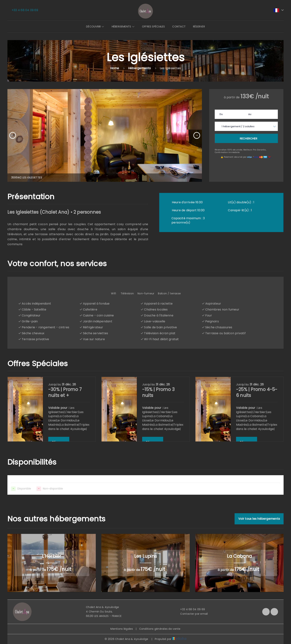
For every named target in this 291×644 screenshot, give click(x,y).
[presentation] (13, 135)
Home (115, 68)
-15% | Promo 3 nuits (158, 392)
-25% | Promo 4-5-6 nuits (257, 392)
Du (221, 114)
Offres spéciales (153, 27)
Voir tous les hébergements (259, 519)
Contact (179, 27)
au (250, 114)
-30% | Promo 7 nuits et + (65, 392)
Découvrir (95, 27)
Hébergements (123, 27)
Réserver (199, 27)
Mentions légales (122, 629)
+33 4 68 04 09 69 (190, 609)
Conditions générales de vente (160, 629)
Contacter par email (192, 614)
